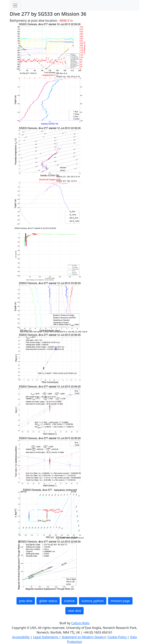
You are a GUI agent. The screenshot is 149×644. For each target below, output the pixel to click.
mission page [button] (120, 601)
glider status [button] (48, 601)
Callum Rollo (80, 623)
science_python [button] (93, 601)
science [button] (69, 601)
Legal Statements (46, 637)
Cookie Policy (117, 637)
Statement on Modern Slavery (83, 637)
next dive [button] (74, 611)
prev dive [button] (26, 601)
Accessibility (21, 637)
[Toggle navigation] (15, 5)
